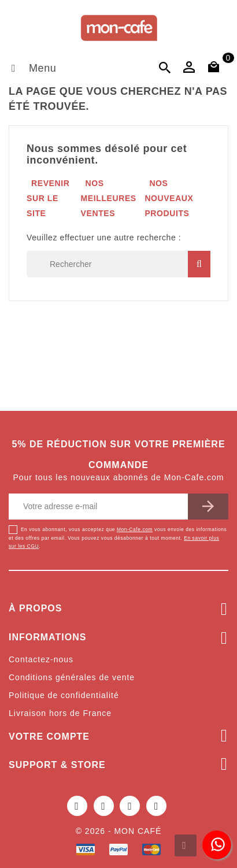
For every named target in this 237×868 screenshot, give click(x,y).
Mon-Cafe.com (135, 529)
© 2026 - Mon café (119, 831)
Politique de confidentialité (64, 695)
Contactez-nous (41, 659)
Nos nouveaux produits (169, 198)
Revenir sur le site (48, 198)
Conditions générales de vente (72, 677)
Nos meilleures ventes (109, 198)
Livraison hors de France (60, 713)
